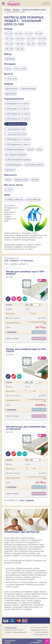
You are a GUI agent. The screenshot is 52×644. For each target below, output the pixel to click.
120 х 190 (9, 39)
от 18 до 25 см (11, 79)
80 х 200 (19, 34)
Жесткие (35, 180)
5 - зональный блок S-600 (15, 129)
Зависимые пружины (13, 165)
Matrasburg (10, 59)
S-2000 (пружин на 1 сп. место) (17, 139)
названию (14, 260)
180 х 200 (42, 44)
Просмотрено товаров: (10, 641)
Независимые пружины (34, 165)
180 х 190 (31, 44)
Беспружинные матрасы (15, 149)
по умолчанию (27, 260)
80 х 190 (9, 34)
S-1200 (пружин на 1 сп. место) (17, 119)
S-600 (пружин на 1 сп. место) (17, 109)
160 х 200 (20, 44)
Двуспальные (11, 94)
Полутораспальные (28, 89)
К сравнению (11, 332)
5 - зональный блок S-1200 (16, 134)
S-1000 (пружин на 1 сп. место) (17, 114)
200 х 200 (20, 49)
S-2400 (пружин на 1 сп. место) (17, 144)
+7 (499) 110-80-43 (10, 628)
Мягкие (8, 180)
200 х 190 (9, 49)
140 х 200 (42, 39)
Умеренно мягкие (21, 180)
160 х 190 (9, 44)
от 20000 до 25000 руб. (14, 200)
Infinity (39, 149)
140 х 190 (31, 39)
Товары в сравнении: (37, 641)
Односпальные (11, 89)
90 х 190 (29, 34)
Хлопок (8, 69)
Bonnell (30, 149)
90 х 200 (39, 34)
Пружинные (10, 170)
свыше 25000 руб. (34, 200)
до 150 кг (9, 190)
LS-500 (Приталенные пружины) (18, 160)
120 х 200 (20, 39)
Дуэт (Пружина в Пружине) (16, 155)
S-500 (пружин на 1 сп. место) (17, 104)
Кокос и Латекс (20, 69)
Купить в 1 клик (39, 332)
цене (6, 260)
